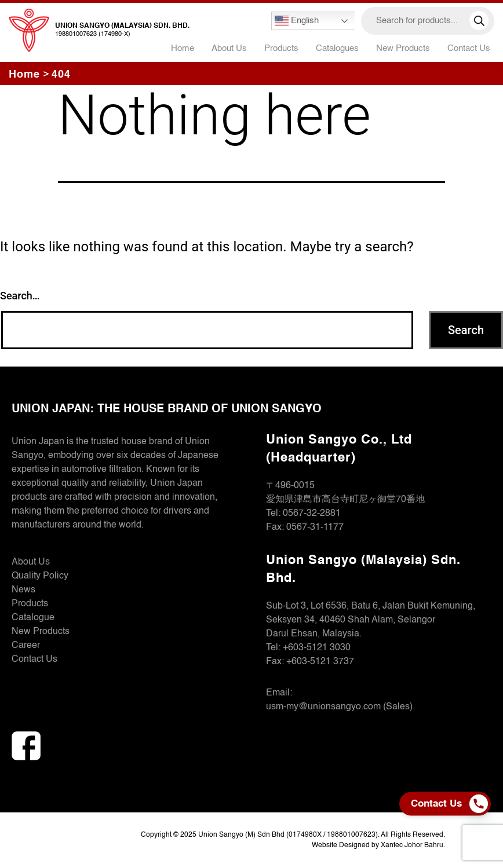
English (297, 21)
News (23, 590)
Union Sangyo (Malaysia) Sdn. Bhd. (122, 26)
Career (26, 646)
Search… (20, 296)
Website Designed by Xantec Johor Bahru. (378, 845)
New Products (403, 48)
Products (30, 604)
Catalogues (337, 48)
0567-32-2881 (312, 514)
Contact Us (469, 48)
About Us (229, 48)
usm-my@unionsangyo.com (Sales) (339, 707)
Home (183, 48)
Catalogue (33, 618)
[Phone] (482, 804)
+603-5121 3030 (317, 648)
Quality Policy (40, 576)
